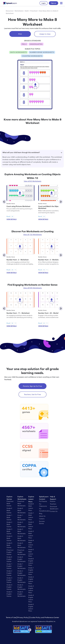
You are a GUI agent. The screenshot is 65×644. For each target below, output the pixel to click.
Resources (9, 11)
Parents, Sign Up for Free (32, 386)
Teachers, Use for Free (32, 394)
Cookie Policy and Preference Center (44, 617)
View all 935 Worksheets (32, 288)
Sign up (54, 3)
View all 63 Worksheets (32, 181)
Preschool (34, 11)
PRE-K (24, 44)
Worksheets (19, 11)
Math (27, 11)
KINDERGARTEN (36, 44)
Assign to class (45, 34)
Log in (44, 3)
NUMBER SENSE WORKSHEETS (42, 52)
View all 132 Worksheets (32, 235)
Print (20, 34)
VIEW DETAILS (11, 219)
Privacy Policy (23, 617)
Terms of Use (11, 617)
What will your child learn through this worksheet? (32, 152)
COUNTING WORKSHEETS (32, 56)
